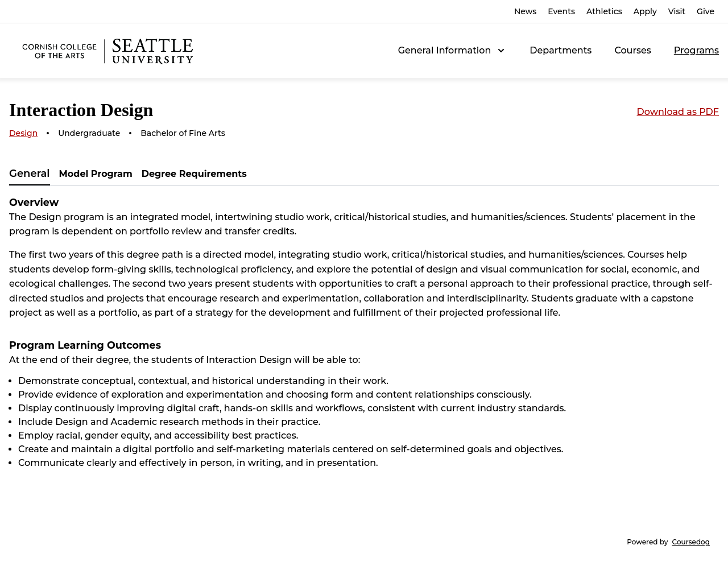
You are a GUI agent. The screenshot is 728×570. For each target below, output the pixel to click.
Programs (696, 50)
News (525, 11)
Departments (561, 50)
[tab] (30, 174)
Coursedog (691, 542)
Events (561, 11)
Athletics (604, 11)
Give (706, 11)
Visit (677, 11)
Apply (645, 11)
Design (23, 133)
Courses (632, 50)
